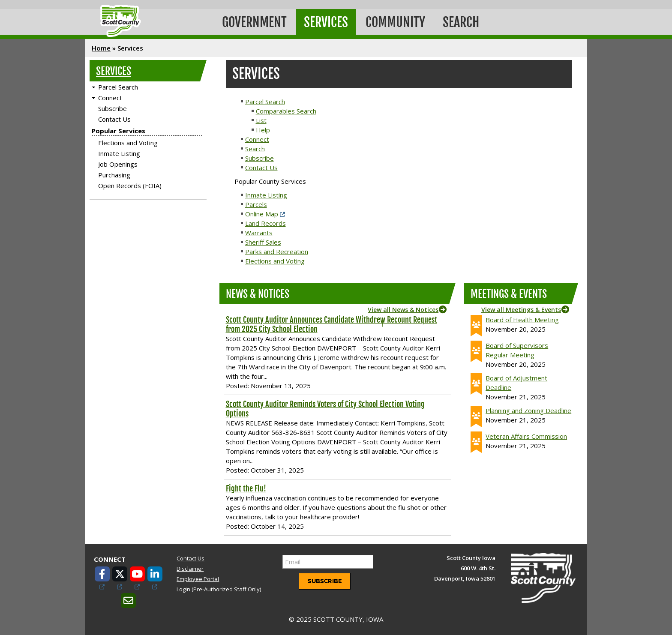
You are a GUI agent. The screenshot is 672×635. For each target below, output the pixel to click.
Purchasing (114, 174)
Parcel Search (118, 86)
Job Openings (118, 163)
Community (399, 21)
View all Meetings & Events (521, 308)
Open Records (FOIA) (130, 184)
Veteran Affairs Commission (526, 434)
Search (466, 21)
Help (263, 128)
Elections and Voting (128, 141)
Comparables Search (286, 109)
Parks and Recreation (277, 250)
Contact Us (114, 118)
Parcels (256, 203)
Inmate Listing (119, 152)
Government (255, 21)
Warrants (259, 231)
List (261, 119)
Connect (110, 96)
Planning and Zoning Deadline (528, 409)
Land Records (265, 222)
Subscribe (112, 107)
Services (328, 21)
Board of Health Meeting (522, 318)
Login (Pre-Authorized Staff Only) (219, 588)
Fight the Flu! (246, 487)
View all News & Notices (403, 308)
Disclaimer (190, 567)
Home (101, 47)
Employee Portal (198, 578)
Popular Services (118, 129)
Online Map (262, 212)
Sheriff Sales (263, 240)
